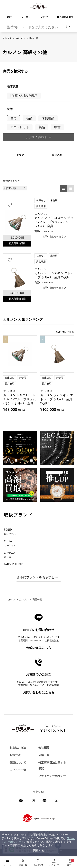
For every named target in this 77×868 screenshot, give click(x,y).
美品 (42, 127)
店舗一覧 (44, 755)
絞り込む (57, 155)
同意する (39, 851)
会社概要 (44, 748)
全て (14, 118)
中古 (57, 127)
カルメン (20, 38)
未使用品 (48, 118)
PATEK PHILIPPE (16, 566)
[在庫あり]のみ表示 (24, 96)
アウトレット (20, 127)
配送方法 (15, 755)
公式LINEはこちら (39, 648)
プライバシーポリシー (52, 776)
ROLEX (10, 531)
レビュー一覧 (18, 770)
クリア (20, 155)
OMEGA (10, 555)
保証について (18, 763)
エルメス (7, 38)
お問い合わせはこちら (39, 692)
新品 (29, 118)
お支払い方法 (18, 748)
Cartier (10, 543)
